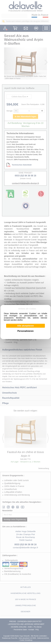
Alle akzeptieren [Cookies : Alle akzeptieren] (26, 326)
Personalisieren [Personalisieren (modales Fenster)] (26, 331)
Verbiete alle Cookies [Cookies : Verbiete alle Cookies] (27, 309)
